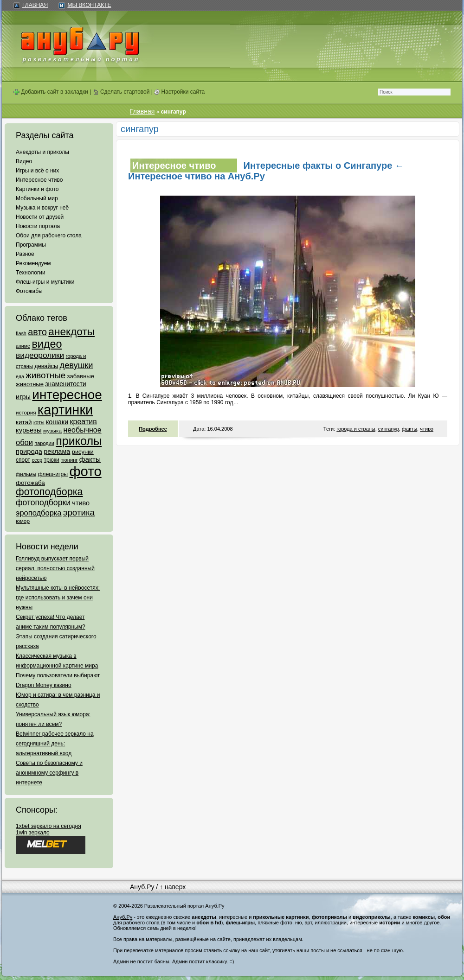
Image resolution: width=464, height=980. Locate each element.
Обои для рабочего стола (49, 235)
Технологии (31, 273)
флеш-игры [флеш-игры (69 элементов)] (53, 474)
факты (409, 429)
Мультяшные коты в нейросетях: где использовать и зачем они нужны (58, 598)
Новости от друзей (40, 217)
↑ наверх (173, 887)
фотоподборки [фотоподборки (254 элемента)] (43, 503)
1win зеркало (33, 833)
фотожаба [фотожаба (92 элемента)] (30, 483)
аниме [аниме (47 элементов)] (23, 346)
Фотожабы (29, 291)
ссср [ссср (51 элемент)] (37, 460)
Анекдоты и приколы (42, 152)
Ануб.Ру (142, 887)
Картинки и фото (37, 189)
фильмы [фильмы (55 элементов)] (26, 474)
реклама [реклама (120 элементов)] (57, 452)
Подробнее (153, 429)
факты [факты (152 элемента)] (90, 459)
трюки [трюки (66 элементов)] (51, 460)
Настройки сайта (179, 92)
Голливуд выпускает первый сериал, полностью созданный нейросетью (55, 568)
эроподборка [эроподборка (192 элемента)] (39, 513)
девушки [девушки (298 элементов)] (76, 365)
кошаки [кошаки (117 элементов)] (57, 422)
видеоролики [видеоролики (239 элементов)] (40, 355)
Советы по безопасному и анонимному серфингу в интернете (49, 773)
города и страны (356, 429)
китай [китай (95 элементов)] (24, 422)
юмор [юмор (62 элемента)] (23, 521)
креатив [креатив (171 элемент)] (84, 422)
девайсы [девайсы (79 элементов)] (46, 366)
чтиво (427, 429)
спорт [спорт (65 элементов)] (23, 460)
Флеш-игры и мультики (45, 282)
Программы (31, 245)
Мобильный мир (37, 198)
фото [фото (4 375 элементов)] (85, 471)
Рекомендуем (33, 263)
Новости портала (38, 226)
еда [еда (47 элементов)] (20, 376)
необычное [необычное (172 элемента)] (82, 430)
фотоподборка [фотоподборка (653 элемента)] (49, 492)
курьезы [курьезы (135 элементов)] (29, 430)
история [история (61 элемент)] (26, 412)
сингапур (389, 429)
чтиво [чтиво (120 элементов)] (81, 503)
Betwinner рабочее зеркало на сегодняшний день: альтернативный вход (55, 744)
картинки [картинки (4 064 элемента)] (65, 410)
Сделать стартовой (121, 92)
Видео (24, 161)
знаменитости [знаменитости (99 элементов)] (65, 384)
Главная (35, 5)
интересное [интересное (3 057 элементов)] (67, 395)
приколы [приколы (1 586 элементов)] (79, 441)
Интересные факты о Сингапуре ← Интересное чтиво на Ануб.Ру (266, 171)
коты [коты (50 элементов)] (39, 422)
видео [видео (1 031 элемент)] (47, 344)
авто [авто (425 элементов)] (37, 332)
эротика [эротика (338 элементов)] (79, 512)
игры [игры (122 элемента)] (23, 397)
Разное (25, 254)
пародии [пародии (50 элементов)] (44, 443)
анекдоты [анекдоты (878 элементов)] (71, 331)
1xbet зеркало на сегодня (48, 826)
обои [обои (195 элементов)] (24, 442)
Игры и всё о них (37, 171)
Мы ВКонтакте (89, 5)
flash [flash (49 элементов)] (21, 333)
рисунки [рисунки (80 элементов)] (83, 452)
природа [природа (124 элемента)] (29, 452)
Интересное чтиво (39, 180)
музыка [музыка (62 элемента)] (52, 431)
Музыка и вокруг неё (42, 208)
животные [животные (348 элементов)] (45, 375)
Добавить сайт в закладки (51, 92)
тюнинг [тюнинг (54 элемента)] (69, 460)
